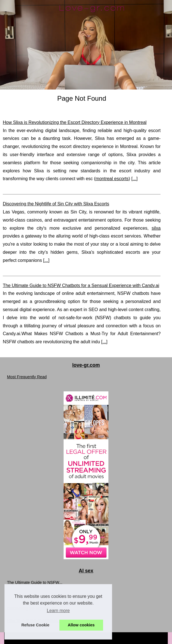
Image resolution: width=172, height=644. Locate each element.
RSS (121, 638)
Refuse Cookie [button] (35, 625)
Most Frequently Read (27, 377)
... (134, 179)
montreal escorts (112, 179)
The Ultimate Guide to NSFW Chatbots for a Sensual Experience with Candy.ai (81, 285)
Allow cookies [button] (81, 625)
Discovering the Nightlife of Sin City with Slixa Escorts (56, 204)
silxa (156, 228)
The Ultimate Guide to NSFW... (35, 582)
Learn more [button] (58, 611)
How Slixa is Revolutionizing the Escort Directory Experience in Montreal (75, 122)
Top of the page (139, 638)
